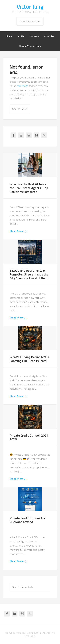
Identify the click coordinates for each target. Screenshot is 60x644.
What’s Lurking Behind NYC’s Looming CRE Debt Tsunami (29, 359)
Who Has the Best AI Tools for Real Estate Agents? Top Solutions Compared (29, 188)
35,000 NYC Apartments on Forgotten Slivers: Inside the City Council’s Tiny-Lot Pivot (29, 274)
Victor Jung (30, 7)
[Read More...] (18, 231)
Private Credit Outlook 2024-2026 (30, 437)
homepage (22, 86)
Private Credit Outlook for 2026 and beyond (27, 520)
